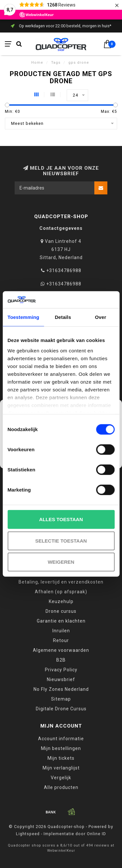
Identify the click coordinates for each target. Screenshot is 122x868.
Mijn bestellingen (61, 748)
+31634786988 (64, 270)
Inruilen (61, 631)
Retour (61, 640)
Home (37, 63)
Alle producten (61, 787)
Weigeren (61, 562)
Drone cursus (61, 611)
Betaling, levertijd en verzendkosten (61, 582)
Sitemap (61, 699)
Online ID (96, 834)
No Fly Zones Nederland (61, 689)
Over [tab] (101, 317)
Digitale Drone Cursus (61, 709)
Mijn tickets (61, 758)
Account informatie (61, 739)
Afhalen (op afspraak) (61, 592)
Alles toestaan (61, 519)
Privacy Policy (61, 670)
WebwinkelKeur (61, 851)
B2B (61, 660)
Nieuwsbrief (61, 679)
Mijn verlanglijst (61, 768)
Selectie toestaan (61, 541)
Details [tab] (63, 317)
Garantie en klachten (61, 621)
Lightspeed (28, 834)
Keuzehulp (61, 601)
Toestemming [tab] (23, 317)
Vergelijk (61, 778)
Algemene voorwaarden (61, 650)
